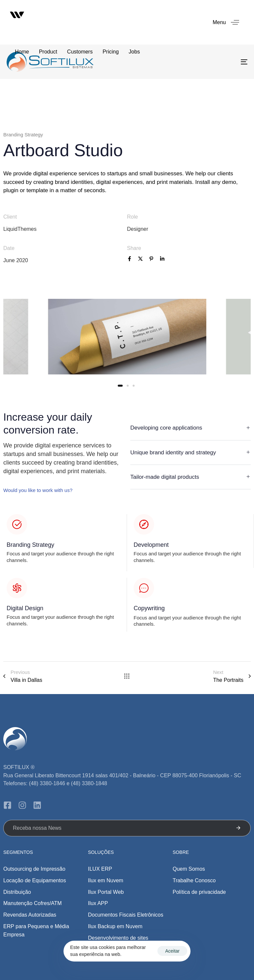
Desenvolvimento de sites (118, 938)
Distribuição (17, 892)
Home (22, 52)
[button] (228, 22)
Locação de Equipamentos (35, 880)
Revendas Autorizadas (30, 915)
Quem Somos (189, 869)
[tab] (190, 428)
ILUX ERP (100, 869)
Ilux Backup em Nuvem (115, 926)
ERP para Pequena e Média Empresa (36, 930)
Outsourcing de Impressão (34, 869)
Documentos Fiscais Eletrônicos (126, 915)
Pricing (111, 52)
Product (48, 52)
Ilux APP (98, 903)
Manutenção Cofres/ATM (33, 903)
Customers (80, 52)
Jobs (134, 52)
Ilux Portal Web (106, 892)
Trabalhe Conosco (194, 880)
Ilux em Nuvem (106, 880)
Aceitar (172, 951)
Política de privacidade (199, 892)
